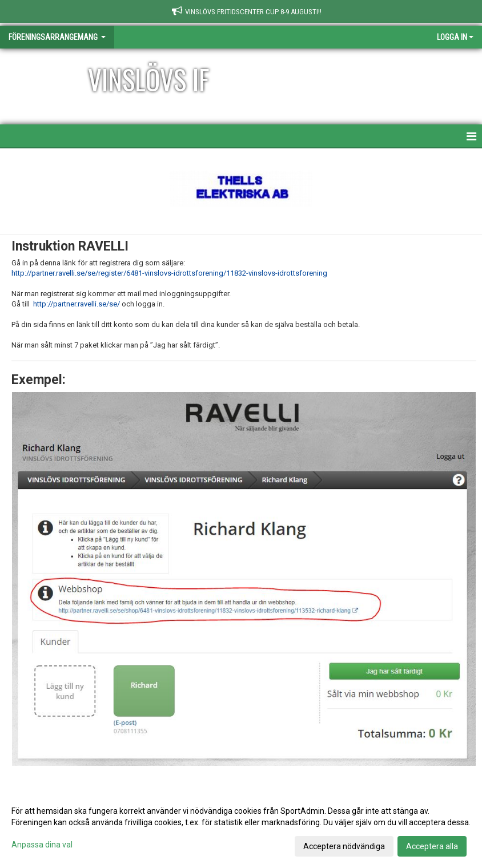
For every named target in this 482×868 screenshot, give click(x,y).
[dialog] (241, 828)
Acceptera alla (432, 846)
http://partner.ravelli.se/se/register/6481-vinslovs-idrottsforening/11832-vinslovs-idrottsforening (169, 273)
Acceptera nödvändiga (344, 846)
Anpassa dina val (42, 845)
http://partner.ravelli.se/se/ (77, 304)
